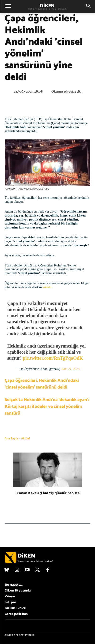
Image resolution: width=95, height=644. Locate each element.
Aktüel (26, 438)
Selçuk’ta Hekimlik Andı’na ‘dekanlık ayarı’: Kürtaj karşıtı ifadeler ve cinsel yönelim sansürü (47, 406)
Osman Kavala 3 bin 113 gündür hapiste (47, 493)
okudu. (48, 287)
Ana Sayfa (11, 438)
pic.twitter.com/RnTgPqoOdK (53, 358)
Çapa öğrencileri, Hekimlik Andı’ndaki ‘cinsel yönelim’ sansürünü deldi (42, 384)
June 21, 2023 (70, 369)
